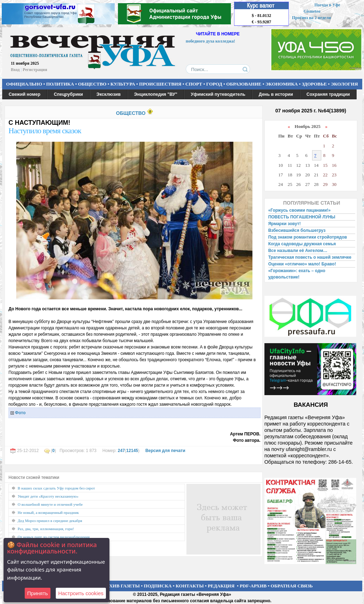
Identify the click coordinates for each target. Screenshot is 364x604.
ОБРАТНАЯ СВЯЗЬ (292, 586)
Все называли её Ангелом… (298, 251)
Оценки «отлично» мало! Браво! (302, 264)
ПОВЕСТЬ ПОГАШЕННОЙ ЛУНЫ (302, 217)
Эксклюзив (109, 94)
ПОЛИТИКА (60, 84)
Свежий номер (25, 94)
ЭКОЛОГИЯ (344, 84)
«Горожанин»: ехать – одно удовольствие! (297, 274)
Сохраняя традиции (328, 94)
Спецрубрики (68, 94)
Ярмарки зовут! (285, 224)
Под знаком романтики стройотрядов (308, 237)
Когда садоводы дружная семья (302, 244)
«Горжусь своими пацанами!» (300, 210)
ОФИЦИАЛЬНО (24, 84)
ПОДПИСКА (158, 586)
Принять (38, 593)
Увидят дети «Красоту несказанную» (48, 496)
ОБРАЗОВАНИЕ (244, 84)
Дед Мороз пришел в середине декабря (50, 521)
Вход (15, 70)
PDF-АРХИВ (253, 586)
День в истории (276, 94)
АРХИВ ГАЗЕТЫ (121, 586)
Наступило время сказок (45, 131)
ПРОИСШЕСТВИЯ (160, 84)
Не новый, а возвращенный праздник (48, 512)
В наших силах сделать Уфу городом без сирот (56, 488)
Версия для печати (165, 451)
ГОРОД (214, 84)
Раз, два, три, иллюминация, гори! (46, 529)
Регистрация (35, 70)
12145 (132, 451)
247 (121, 451)
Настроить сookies (81, 593)
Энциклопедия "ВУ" (156, 94)
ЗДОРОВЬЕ (314, 84)
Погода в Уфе (327, 5)
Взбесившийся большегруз (297, 230)
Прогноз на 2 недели (311, 18)
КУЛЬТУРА (123, 84)
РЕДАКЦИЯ (221, 586)
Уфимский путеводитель (218, 94)
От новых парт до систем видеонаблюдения (54, 537)
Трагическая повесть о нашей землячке (310, 257)
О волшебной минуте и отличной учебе (50, 504)
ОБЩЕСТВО (92, 84)
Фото (20, 413)
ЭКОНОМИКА (282, 84)
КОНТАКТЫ (190, 586)
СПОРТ (194, 84)
